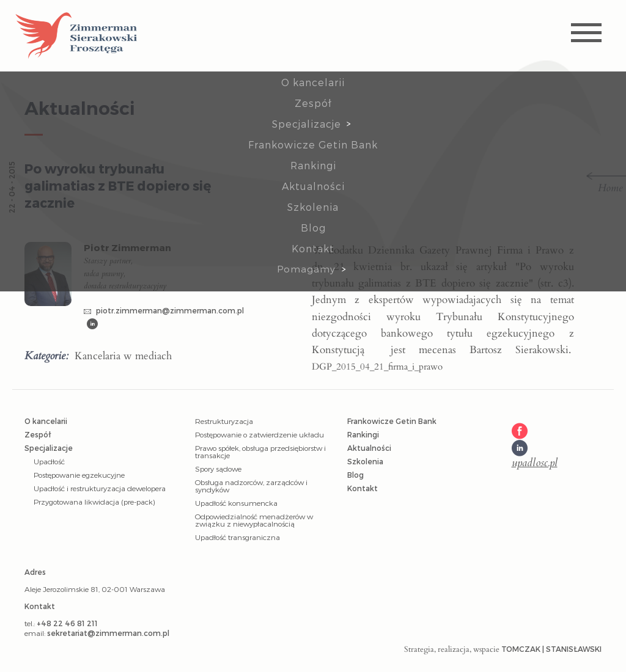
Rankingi (313, 165)
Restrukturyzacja (224, 421)
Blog (313, 228)
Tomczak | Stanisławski (551, 649)
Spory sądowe (218, 469)
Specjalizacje (307, 124)
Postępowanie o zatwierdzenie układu (260, 434)
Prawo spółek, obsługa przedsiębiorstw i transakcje (260, 451)
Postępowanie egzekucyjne (79, 475)
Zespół (313, 103)
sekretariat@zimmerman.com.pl (108, 633)
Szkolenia (313, 207)
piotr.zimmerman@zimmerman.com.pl (164, 310)
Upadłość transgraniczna (238, 537)
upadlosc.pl (535, 463)
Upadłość (49, 461)
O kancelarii (313, 82)
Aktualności (313, 186)
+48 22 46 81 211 (67, 623)
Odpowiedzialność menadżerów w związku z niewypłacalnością (254, 520)
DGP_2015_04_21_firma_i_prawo (377, 367)
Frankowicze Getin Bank (313, 144)
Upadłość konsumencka (236, 503)
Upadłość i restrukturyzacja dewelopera (100, 488)
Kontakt (313, 248)
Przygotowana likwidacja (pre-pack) (94, 502)
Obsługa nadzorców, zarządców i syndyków (251, 486)
